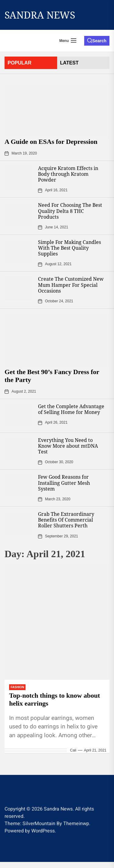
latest (69, 63)
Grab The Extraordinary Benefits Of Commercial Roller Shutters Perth (66, 520)
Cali (73, 750)
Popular (19, 63)
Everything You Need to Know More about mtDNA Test (68, 446)
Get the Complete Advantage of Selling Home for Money (71, 409)
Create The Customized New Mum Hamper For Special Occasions (71, 285)
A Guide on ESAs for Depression (51, 142)
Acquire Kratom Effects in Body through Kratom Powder (68, 174)
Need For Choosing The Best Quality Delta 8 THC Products (70, 211)
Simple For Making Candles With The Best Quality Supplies (69, 248)
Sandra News (40, 15)
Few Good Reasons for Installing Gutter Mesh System (64, 483)
